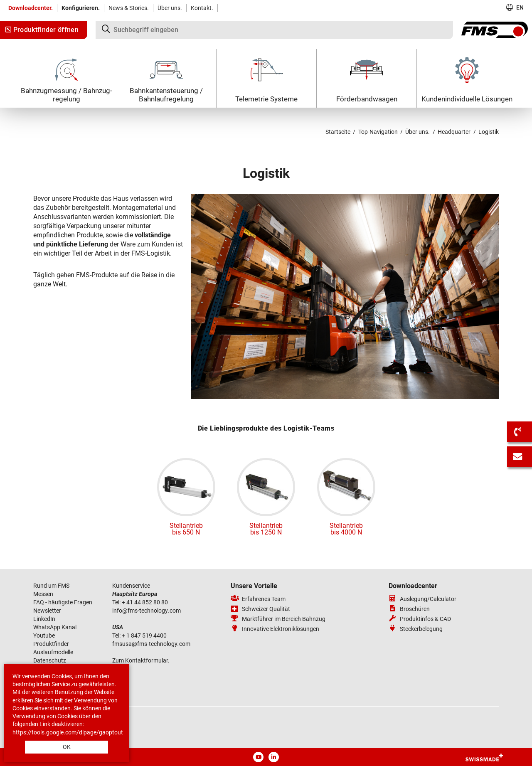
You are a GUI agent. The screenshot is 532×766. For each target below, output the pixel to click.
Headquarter (454, 132)
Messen (44, 594)
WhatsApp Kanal (55, 627)
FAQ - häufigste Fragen (63, 602)
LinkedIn (44, 619)
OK (67, 747)
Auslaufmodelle (53, 652)
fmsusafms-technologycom (151, 644)
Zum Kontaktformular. (141, 660)
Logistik (489, 132)
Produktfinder (51, 644)
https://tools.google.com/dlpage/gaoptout (68, 732)
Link (45, 724)
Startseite (338, 132)
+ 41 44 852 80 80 (145, 602)
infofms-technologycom (147, 611)
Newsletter (47, 611)
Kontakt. (202, 8)
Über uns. (170, 8)
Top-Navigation (378, 132)
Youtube (44, 635)
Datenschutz (50, 660)
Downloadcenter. (31, 8)
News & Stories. (129, 8)
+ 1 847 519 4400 (145, 635)
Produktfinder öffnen (42, 30)
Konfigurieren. (81, 8)
